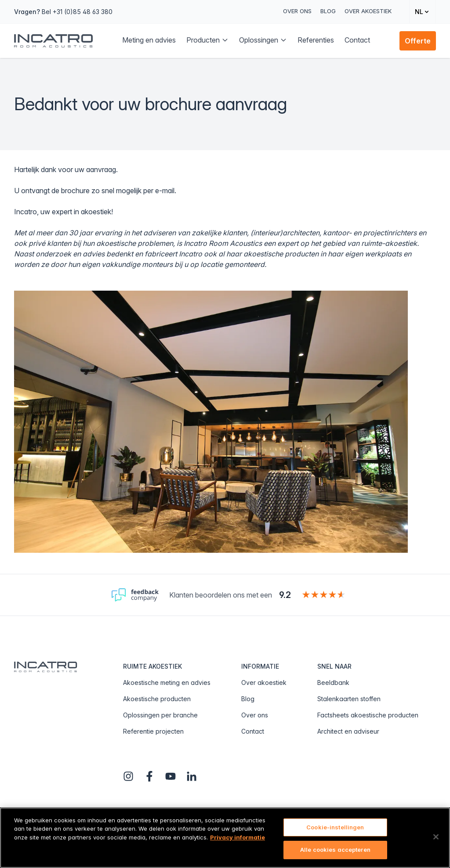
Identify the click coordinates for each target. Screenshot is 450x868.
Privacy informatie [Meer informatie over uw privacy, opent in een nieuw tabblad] (238, 837)
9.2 (285, 595)
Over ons (297, 11)
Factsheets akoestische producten (368, 715)
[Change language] (423, 12)
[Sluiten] (436, 837)
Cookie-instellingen (335, 827)
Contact (253, 731)
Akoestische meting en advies (167, 683)
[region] (225, 838)
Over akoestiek (368, 11)
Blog (328, 11)
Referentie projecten (153, 731)
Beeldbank (333, 683)
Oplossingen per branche (160, 715)
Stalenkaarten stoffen (349, 699)
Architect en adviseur (348, 731)
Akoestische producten (157, 699)
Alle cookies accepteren (335, 850)
